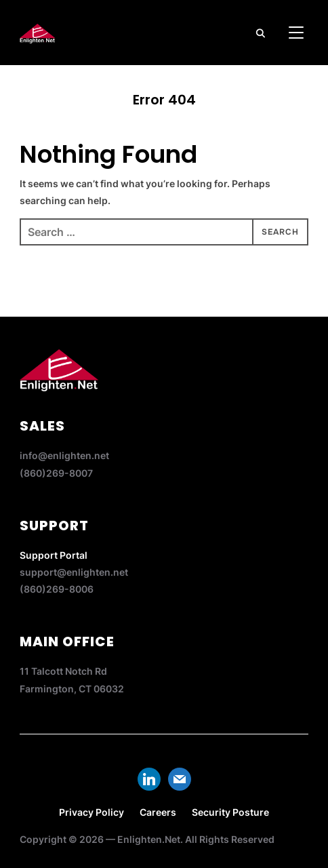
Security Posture (230, 812)
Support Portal (54, 555)
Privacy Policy (91, 812)
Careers (158, 812)
